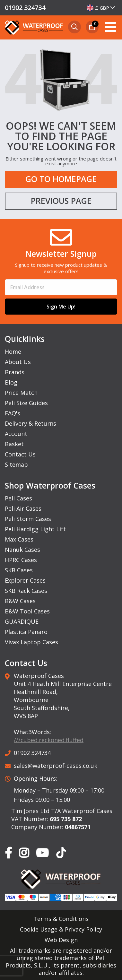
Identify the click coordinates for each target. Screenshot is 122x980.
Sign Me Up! (61, 307)
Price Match (21, 393)
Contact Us (20, 454)
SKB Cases (19, 570)
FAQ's (13, 413)
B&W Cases (20, 601)
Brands (15, 372)
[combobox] (101, 8)
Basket (14, 444)
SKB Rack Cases (26, 591)
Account (16, 434)
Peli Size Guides (26, 403)
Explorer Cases (25, 580)
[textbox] (101, 8)
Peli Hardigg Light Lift (35, 529)
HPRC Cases (21, 560)
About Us (18, 362)
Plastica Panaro (26, 632)
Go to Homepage (61, 179)
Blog (11, 382)
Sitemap (16, 464)
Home (13, 351)
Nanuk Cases (22, 550)
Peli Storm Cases (28, 519)
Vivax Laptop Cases (31, 642)
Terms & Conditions (61, 919)
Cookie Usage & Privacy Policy (61, 929)
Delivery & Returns (30, 423)
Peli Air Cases (23, 508)
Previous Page (61, 201)
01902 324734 (25, 8)
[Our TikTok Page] (61, 854)
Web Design (61, 940)
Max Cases (19, 539)
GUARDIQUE (22, 621)
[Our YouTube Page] (42, 853)
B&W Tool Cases (27, 611)
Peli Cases (18, 498)
